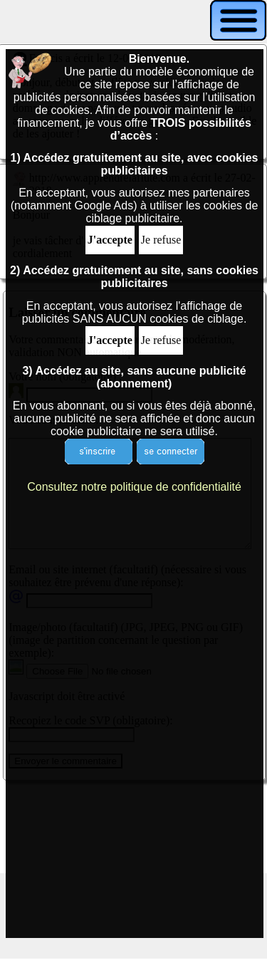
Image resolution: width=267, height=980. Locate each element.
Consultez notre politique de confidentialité (134, 487)
